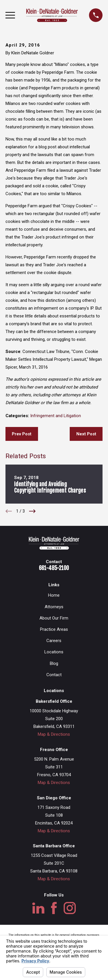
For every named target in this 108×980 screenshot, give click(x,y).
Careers (54, 641)
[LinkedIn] (38, 908)
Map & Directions (54, 734)
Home (54, 595)
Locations (54, 652)
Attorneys (54, 607)
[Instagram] (70, 908)
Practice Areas (54, 629)
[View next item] (32, 511)
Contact (54, 675)
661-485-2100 (54, 568)
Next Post (86, 434)
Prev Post (22, 434)
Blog (54, 663)
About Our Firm (54, 618)
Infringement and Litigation (56, 416)
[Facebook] (54, 908)
